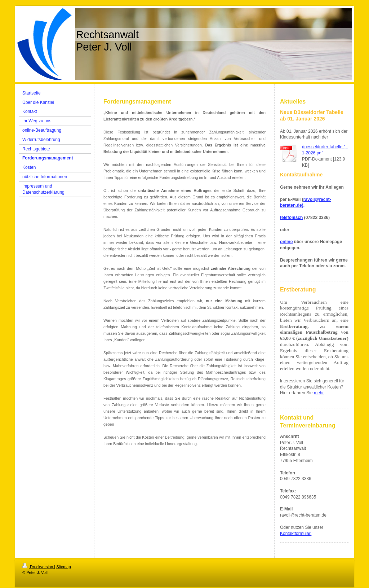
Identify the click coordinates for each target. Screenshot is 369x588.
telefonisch (291, 218)
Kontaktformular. (296, 534)
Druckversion (38, 567)
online (286, 242)
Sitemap (63, 567)
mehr (319, 393)
